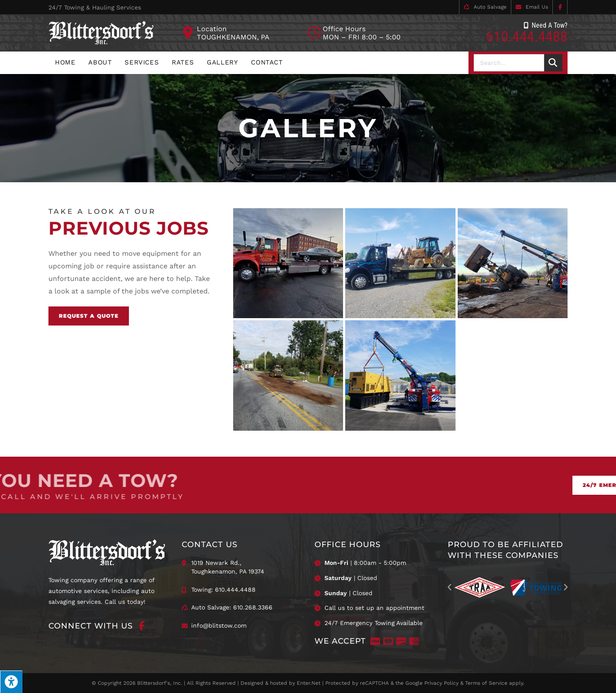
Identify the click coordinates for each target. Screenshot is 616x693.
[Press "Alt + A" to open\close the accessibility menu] (11, 682)
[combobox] (509, 63)
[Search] (553, 63)
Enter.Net (309, 683)
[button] (449, 587)
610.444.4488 (527, 36)
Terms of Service (486, 683)
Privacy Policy (441, 683)
